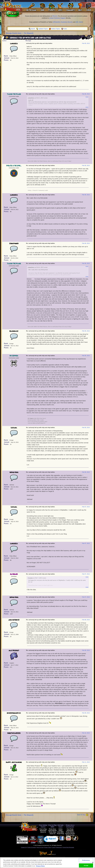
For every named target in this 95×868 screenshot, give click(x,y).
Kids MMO (61, 832)
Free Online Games (43, 826)
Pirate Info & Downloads (70, 826)
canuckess (14, 44)
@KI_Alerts (79, 22)
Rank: (6, 56)
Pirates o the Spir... (14, 166)
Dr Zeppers (14, 356)
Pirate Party (61, 834)
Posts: (7, 60)
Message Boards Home (14, 33)
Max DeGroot (14, 651)
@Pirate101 (56, 22)
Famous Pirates (70, 834)
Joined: (7, 58)
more (87, 97)
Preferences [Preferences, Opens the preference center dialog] (86, 861)
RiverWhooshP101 (14, 713)
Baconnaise (14, 331)
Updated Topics (43, 29)
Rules (65, 29)
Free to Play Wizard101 (43, 830)
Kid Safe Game (60, 826)
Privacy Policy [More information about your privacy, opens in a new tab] (40, 867)
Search (33, 29)
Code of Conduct (32, 847)
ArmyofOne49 (14, 620)
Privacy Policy (48, 847)
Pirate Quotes (70, 835)
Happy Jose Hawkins (14, 762)
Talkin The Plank (14, 94)
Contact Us (24, 847)
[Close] (93, 864)
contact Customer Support (57, 18)
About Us (43, 832)
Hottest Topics (56, 29)
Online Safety (60, 830)
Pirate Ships (52, 832)
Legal (53, 847)
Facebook (64, 22)
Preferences (59, 847)
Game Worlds (52, 831)
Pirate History (70, 832)
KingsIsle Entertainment (77, 1)
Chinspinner (14, 244)
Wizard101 (90, 1)
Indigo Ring (14, 472)
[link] (51, 839)
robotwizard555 (14, 733)
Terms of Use (40, 847)
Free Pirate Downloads (70, 830)
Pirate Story (52, 829)
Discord (55, 16)
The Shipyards (29, 33)
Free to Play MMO (52, 826)
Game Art (52, 834)
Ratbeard (14, 574)
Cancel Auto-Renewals (68, 847)
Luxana (14, 428)
